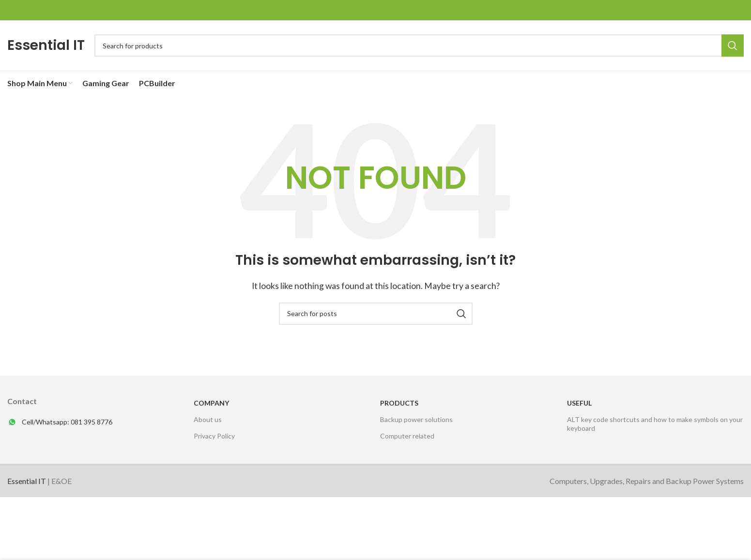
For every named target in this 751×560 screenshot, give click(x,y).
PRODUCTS (399, 403)
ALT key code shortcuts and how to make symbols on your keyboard (655, 424)
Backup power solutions (416, 419)
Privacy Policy (214, 436)
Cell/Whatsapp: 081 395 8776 (67, 422)
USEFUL (579, 403)
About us (208, 419)
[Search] (419, 45)
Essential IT (46, 45)
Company (211, 403)
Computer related (407, 436)
